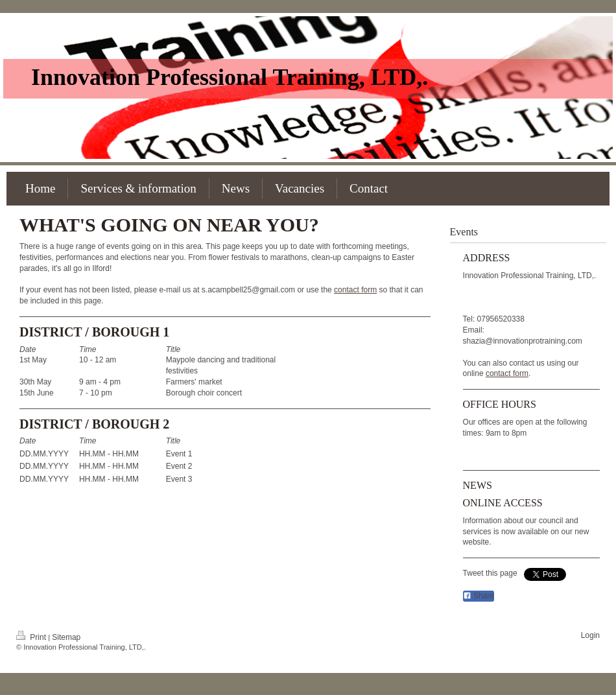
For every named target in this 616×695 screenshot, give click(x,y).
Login (590, 635)
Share (479, 596)
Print (32, 637)
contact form (355, 290)
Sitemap (66, 637)
